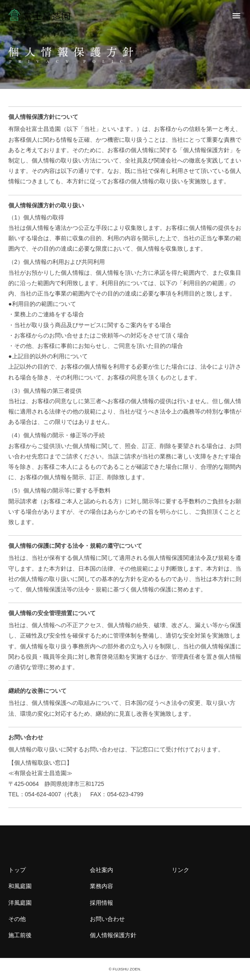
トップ (17, 870)
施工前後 (20, 935)
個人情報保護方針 (113, 935)
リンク (181, 870)
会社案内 (101, 870)
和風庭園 (20, 886)
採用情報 (101, 903)
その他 (17, 919)
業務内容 (101, 886)
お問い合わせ (107, 919)
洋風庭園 (20, 903)
